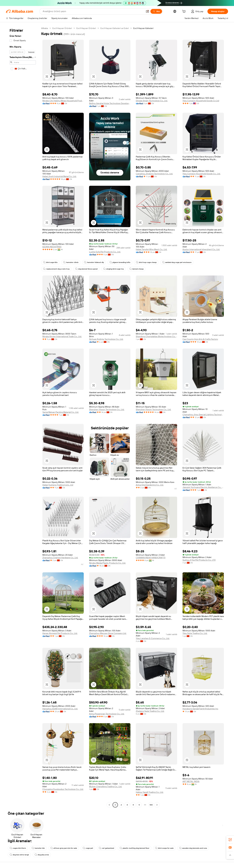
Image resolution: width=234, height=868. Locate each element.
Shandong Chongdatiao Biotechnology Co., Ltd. (156, 336)
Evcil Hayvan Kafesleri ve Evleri (115, 28)
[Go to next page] (157, 805)
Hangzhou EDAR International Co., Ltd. (60, 709)
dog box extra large (19, 855)
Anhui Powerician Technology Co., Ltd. (107, 714)
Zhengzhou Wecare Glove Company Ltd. (108, 633)
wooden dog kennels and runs (193, 848)
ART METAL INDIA (191, 781)
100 (151, 805)
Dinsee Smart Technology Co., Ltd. (152, 101)
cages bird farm (18, 848)
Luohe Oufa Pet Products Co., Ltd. (105, 252)
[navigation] (23, 417)
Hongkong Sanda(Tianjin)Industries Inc (200, 709)
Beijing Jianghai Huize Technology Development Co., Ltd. (110, 103)
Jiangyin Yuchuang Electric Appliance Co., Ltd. (203, 487)
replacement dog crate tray (56, 269)
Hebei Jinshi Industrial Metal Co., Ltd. (59, 176)
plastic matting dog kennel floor (135, 848)
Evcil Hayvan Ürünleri (62, 28)
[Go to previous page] (109, 805)
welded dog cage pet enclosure (177, 262)
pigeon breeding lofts (120, 262)
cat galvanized (106, 848)
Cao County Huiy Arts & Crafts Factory (200, 339)
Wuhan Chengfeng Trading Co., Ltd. (106, 786)
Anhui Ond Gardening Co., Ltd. (150, 485)
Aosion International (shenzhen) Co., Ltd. (201, 249)
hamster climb (71, 262)
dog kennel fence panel (86, 269)
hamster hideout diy (94, 262)
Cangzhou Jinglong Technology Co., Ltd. (154, 174)
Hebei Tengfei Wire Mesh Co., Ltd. (151, 249)
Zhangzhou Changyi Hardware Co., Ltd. (60, 558)
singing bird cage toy (113, 269)
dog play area (42, 855)
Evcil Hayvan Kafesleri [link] (143, 28)
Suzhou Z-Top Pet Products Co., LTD (199, 560)
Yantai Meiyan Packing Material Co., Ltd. (61, 412)
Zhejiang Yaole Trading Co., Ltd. (150, 711)
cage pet (88, 848)
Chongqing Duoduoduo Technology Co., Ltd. (63, 789)
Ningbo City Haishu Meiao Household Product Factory (63, 101)
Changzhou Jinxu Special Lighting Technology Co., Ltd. (203, 415)
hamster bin (38, 848)
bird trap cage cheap (146, 262)
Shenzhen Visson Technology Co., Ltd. (107, 409)
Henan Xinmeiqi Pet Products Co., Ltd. (60, 633)
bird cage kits (50, 262)
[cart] (184, 12)
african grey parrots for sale (64, 848)
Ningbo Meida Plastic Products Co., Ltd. (107, 563)
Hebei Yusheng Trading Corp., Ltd (58, 485)
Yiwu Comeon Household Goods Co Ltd (201, 101)
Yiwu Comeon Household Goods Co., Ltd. (201, 174)
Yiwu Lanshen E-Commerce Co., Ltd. (153, 638)
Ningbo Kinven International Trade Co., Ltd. (62, 336)
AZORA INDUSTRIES (52, 247)
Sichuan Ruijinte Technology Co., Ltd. (106, 339)
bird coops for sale (164, 848)
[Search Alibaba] (93, 11)
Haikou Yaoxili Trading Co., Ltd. (150, 792)
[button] (147, 11)
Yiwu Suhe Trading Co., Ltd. (195, 633)
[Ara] (156, 11)
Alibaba (45, 28)
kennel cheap (136, 269)
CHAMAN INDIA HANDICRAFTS (151, 558)
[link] (230, 840)
